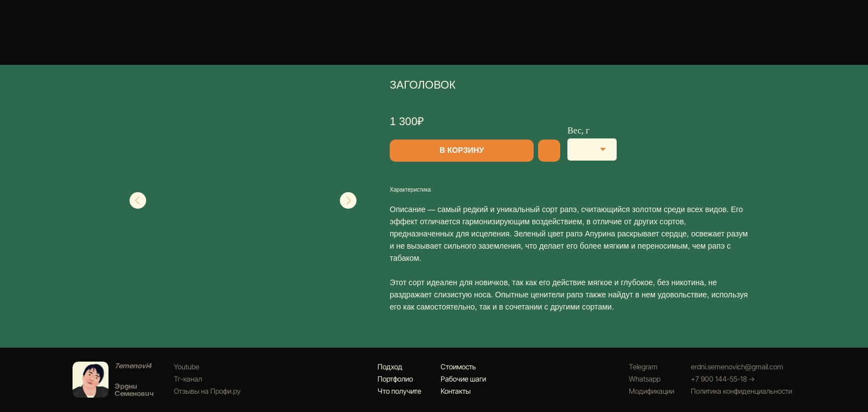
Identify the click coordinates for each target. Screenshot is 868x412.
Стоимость (458, 367)
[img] (91, 380)
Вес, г (578, 130)
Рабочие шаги (463, 379)
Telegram (643, 367)
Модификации (652, 391)
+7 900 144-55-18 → (723, 379)
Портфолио (395, 379)
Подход (390, 367)
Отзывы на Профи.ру (207, 391)
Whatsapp (645, 379)
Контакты (456, 391)
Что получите (399, 391)
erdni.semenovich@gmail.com (737, 367)
